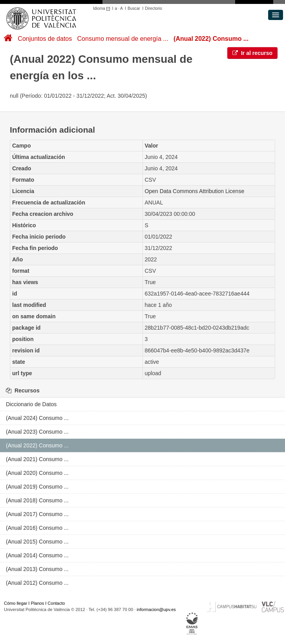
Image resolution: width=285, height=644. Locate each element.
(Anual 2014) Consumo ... (37, 555)
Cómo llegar (16, 603)
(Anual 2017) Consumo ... (37, 514)
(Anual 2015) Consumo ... (37, 542)
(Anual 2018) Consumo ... (37, 500)
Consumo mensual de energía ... (123, 39)
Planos (38, 603)
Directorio (153, 8)
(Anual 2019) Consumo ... (37, 487)
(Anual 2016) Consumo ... (37, 528)
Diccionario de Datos (31, 404)
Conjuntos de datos (45, 39)
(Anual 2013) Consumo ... (37, 569)
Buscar (134, 8)
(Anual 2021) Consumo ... (37, 459)
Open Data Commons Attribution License (195, 191)
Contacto (56, 603)
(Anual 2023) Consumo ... (37, 432)
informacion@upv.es (156, 609)
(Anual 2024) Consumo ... (37, 418)
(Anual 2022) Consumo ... (211, 39)
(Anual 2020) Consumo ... (37, 473)
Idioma (103, 8)
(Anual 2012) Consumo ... (37, 583)
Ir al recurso (252, 53)
